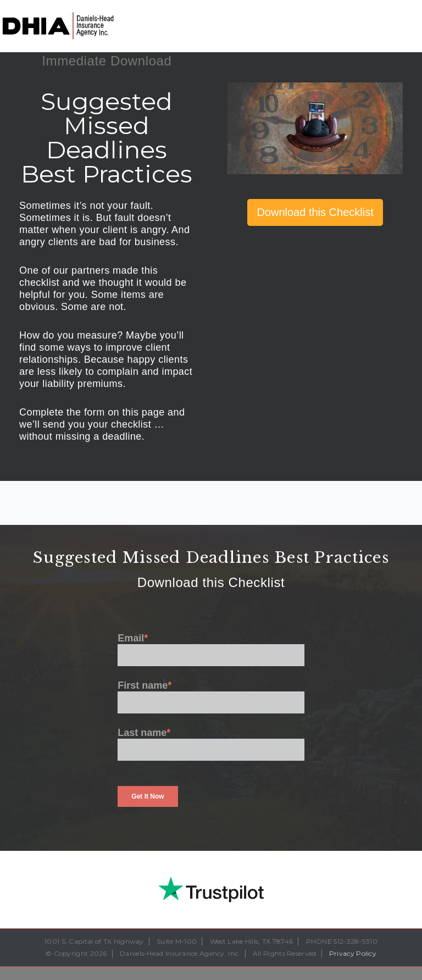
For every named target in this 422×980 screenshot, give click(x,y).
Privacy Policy (353, 953)
